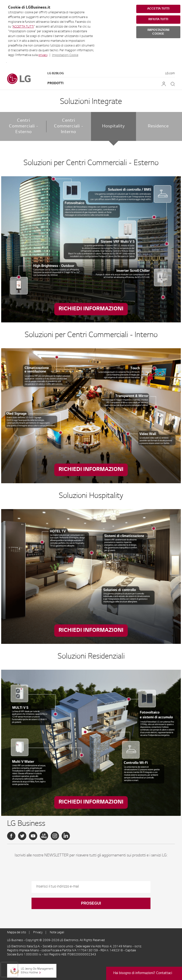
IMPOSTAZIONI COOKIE (158, 32)
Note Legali (57, 933)
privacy (43, 55)
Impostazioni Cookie (65, 55)
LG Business (15, 940)
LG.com (170, 74)
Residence (158, 126)
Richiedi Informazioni (91, 309)
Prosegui (91, 903)
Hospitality (114, 126)
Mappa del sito (17, 933)
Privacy (38, 933)
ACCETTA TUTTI (23, 27)
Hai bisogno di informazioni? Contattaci (143, 973)
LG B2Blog (56, 74)
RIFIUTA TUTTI (158, 19)
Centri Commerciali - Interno (69, 126)
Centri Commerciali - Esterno (24, 126)
